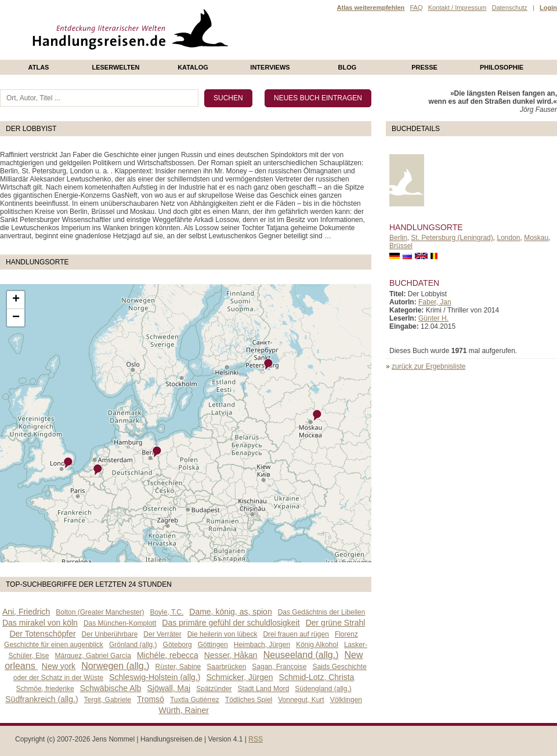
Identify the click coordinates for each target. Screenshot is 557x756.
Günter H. (433, 318)
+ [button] (16, 300)
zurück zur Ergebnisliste (428, 366)
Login (548, 8)
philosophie (502, 67)
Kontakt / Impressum (457, 8)
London (508, 238)
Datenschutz (510, 8)
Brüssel (401, 246)
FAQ (416, 8)
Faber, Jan (435, 302)
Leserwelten (115, 67)
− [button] (16, 318)
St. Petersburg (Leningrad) (452, 238)
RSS (256, 739)
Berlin (398, 238)
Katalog (193, 67)
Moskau (536, 238)
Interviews (270, 67)
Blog (348, 67)
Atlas (39, 67)
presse (424, 67)
